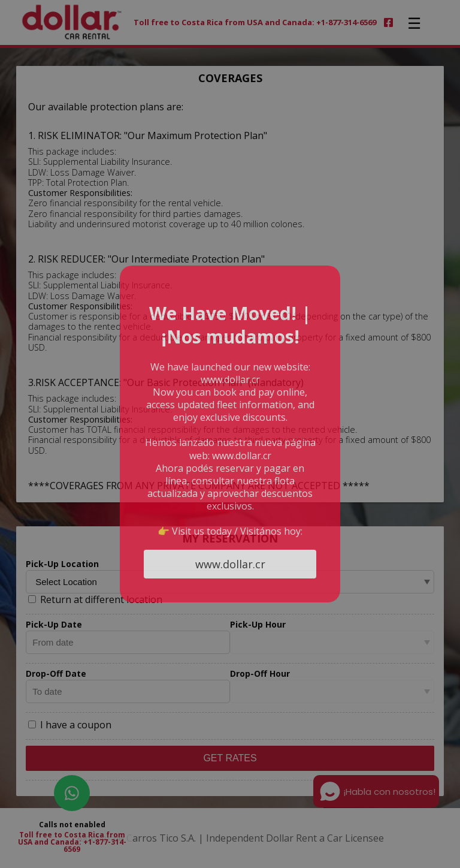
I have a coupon (70, 725)
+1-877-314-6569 (95, 846)
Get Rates (230, 758)
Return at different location (95, 599)
